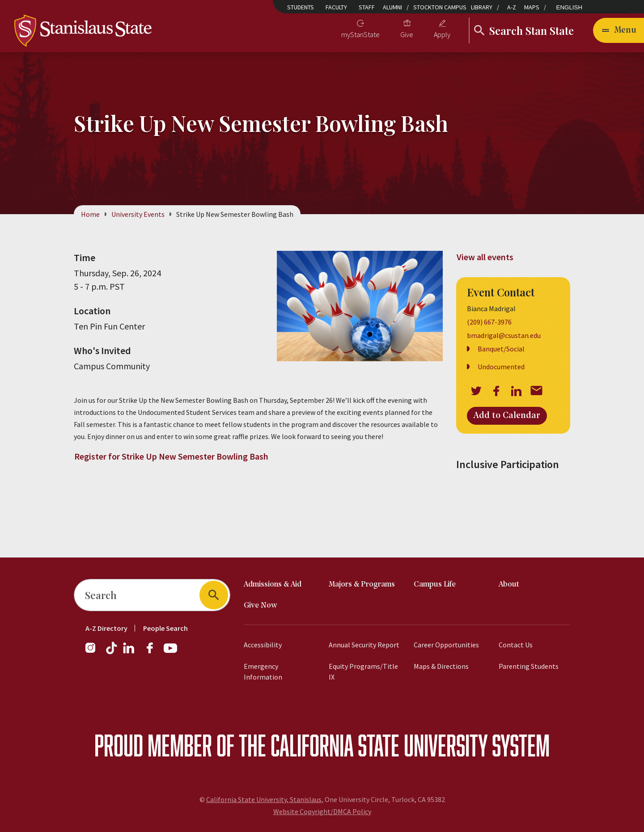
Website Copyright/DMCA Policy (322, 811)
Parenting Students (529, 666)
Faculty (336, 7)
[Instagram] (94, 652)
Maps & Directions (441, 666)
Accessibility (263, 645)
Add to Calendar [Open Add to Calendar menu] (507, 416)
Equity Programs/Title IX (363, 672)
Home (90, 214)
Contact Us (516, 645)
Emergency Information (263, 672)
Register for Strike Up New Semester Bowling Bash (171, 456)
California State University (379, 745)
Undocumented (501, 367)
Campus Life (435, 585)
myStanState (360, 34)
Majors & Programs (362, 585)
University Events (138, 214)
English (570, 7)
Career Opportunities (446, 645)
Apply (442, 34)
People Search (165, 628)
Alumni (392, 7)
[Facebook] (153, 652)
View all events (485, 257)
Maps (532, 7)
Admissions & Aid (273, 585)
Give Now (261, 606)
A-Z (512, 7)
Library (482, 7)
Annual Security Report (364, 645)
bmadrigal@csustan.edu (504, 336)
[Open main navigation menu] (619, 30)
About (509, 585)
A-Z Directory (106, 628)
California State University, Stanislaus (264, 799)
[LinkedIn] (129, 652)
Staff (367, 7)
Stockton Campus (440, 7)
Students (301, 7)
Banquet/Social (501, 349)
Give (407, 34)
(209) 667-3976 (489, 322)
